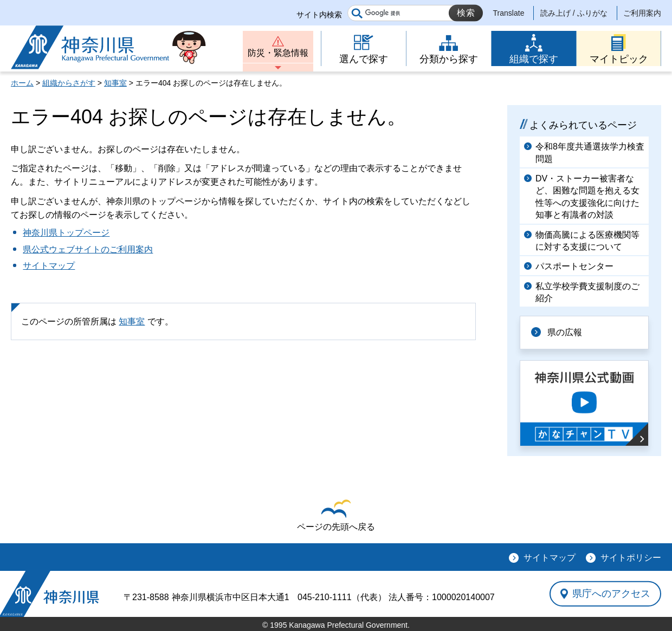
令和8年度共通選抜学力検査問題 (590, 152)
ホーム (22, 83)
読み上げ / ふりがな (574, 13)
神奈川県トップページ (66, 233)
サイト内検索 (319, 15)
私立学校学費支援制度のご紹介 (587, 292)
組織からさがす (69, 83)
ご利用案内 (642, 13)
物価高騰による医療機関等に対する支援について (587, 241)
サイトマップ (49, 266)
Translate (509, 13)
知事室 (115, 83)
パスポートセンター (574, 266)
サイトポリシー (631, 558)
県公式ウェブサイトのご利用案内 (88, 249)
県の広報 (565, 332)
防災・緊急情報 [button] (278, 53)
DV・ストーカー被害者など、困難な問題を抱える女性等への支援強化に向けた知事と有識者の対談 (587, 197)
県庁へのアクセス (611, 594)
